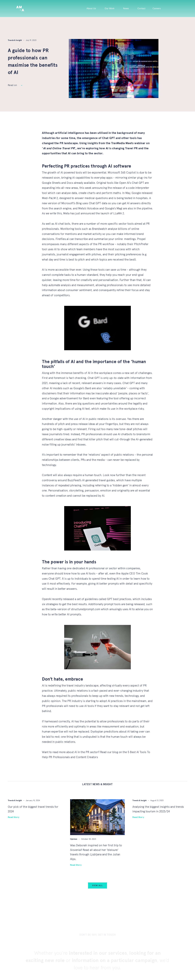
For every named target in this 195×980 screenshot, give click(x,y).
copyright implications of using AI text (66, 409)
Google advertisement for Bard (69, 398)
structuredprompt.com (86, 609)
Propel (141, 239)
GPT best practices (119, 599)
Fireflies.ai (62, 239)
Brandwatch (100, 229)
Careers (157, 8)
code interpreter (139, 188)
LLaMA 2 (119, 213)
